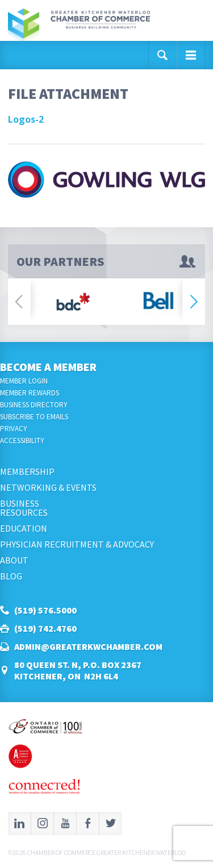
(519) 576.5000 (45, 610)
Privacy (14, 429)
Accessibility (22, 441)
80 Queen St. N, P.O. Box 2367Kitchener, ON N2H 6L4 (78, 670)
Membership (27, 471)
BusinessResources (24, 508)
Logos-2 (26, 119)
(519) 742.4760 (45, 628)
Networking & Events (48, 487)
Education (24, 528)
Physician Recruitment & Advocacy (77, 544)
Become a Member (48, 367)
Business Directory (34, 405)
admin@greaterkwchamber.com (88, 646)
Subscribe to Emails (34, 417)
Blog (11, 576)
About (14, 560)
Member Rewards (30, 393)
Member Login (24, 381)
